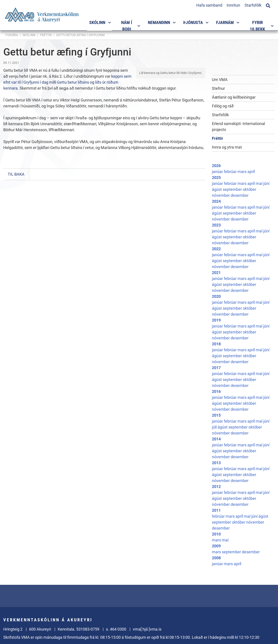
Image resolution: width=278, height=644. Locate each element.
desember (240, 195)
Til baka (16, 174)
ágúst (217, 189)
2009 (216, 546)
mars (242, 172)
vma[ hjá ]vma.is (147, 629)
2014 (216, 439)
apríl (251, 172)
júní (266, 183)
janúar (218, 172)
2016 (216, 391)
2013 (216, 463)
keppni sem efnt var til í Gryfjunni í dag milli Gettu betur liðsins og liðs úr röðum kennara (67, 82)
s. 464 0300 (116, 629)
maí (259, 183)
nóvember (221, 195)
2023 (216, 225)
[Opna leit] (268, 5)
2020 (216, 296)
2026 (216, 166)
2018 (216, 344)
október (249, 189)
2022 (216, 249)
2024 (216, 201)
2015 (216, 415)
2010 (216, 534)
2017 (216, 368)
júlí (215, 427)
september (233, 189)
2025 (216, 178)
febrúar (231, 172)
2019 (216, 320)
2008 (216, 558)
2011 (216, 510)
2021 (216, 273)
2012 (216, 487)
